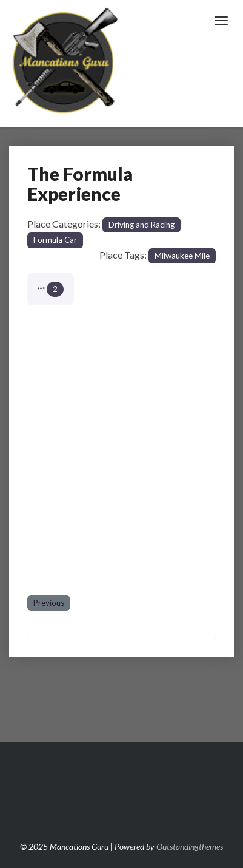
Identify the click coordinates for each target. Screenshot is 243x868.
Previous (49, 603)
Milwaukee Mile (182, 256)
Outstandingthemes (190, 846)
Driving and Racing (141, 225)
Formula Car (55, 240)
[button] (51, 289)
